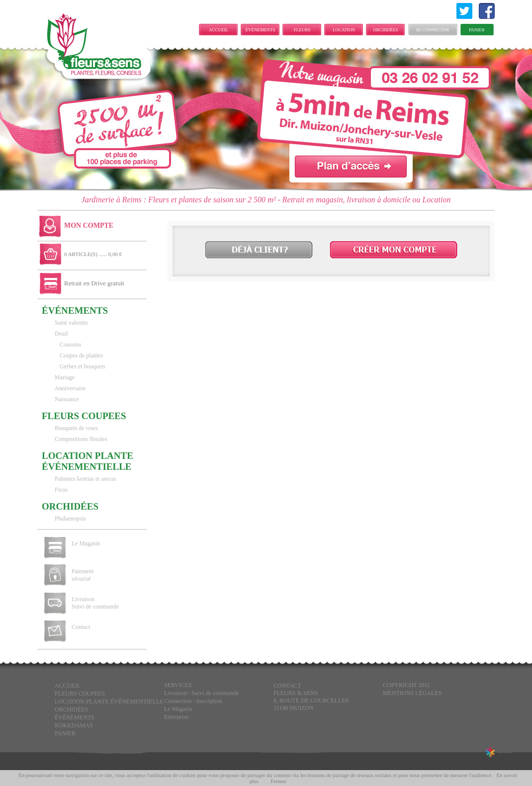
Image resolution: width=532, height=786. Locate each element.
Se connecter (433, 30)
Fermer (278, 781)
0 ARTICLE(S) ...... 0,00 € (93, 254)
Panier (477, 30)
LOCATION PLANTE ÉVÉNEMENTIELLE (346, 31)
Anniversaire (70, 388)
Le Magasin (86, 543)
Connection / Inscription (193, 701)
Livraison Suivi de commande (95, 603)
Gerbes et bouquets (83, 366)
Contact (81, 627)
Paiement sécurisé (83, 575)
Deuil (61, 334)
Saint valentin (71, 323)
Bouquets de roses (76, 428)
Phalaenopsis (70, 519)
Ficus (61, 490)
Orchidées (386, 30)
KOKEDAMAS (74, 725)
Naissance (67, 399)
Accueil (219, 30)
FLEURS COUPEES (302, 31)
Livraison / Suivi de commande (202, 693)
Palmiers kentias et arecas (86, 479)
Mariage (65, 377)
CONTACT (287, 686)
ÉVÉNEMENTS (261, 30)
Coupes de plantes (81, 355)
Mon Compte (89, 225)
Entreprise (176, 717)
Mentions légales (412, 693)
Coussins (70, 345)
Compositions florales (81, 439)
